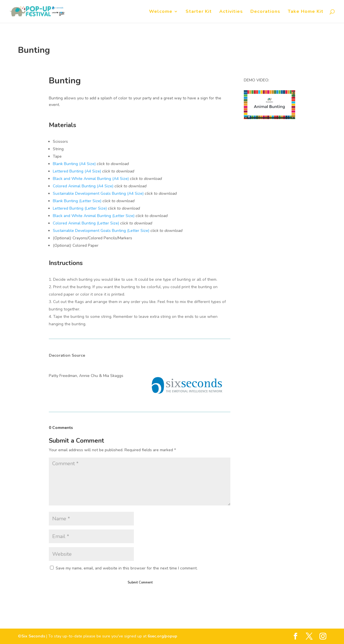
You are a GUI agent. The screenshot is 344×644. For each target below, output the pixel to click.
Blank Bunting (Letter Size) (77, 201)
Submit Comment (140, 582)
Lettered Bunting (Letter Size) (80, 208)
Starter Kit (199, 12)
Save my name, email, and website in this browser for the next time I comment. (127, 568)
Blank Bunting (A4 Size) (74, 164)
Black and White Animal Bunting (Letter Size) (94, 216)
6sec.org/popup (162, 636)
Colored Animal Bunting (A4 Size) (83, 186)
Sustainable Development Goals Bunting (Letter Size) (101, 231)
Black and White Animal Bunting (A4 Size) (91, 179)
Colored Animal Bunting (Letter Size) (86, 223)
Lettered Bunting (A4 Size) (77, 171)
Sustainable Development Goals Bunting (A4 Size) (98, 193)
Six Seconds (33, 636)
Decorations (265, 12)
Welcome (161, 12)
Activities (231, 12)
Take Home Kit (306, 12)
